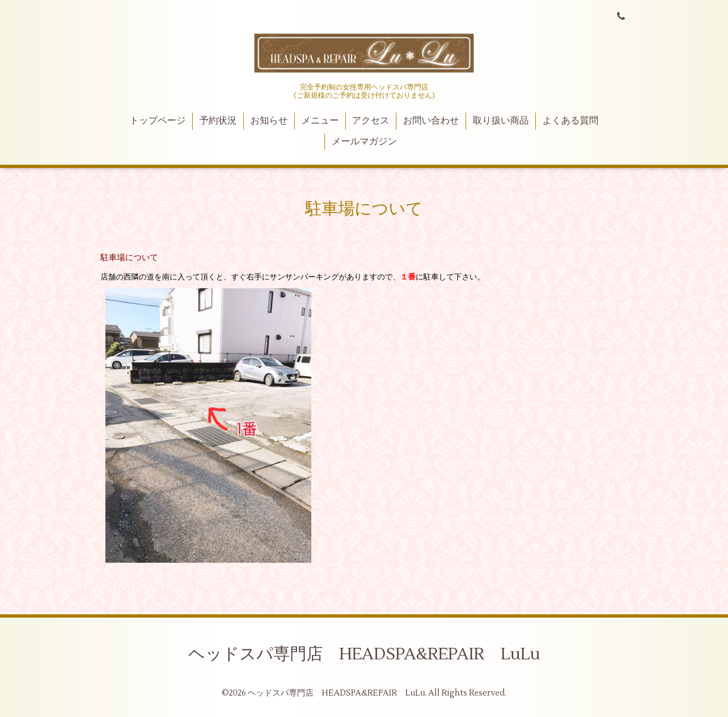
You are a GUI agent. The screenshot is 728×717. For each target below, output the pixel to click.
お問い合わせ (431, 121)
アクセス (371, 121)
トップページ (158, 121)
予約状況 (218, 121)
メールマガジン (364, 142)
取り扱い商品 (501, 121)
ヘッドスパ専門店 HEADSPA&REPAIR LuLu (364, 654)
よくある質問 (570, 121)
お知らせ (269, 121)
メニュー (320, 121)
